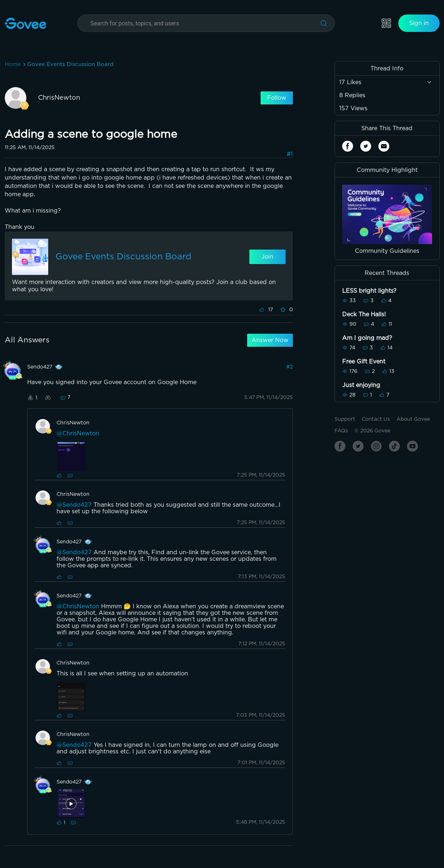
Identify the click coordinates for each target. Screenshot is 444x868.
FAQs (341, 431)
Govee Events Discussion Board (70, 64)
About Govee (413, 419)
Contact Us (376, 419)
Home (13, 64)
